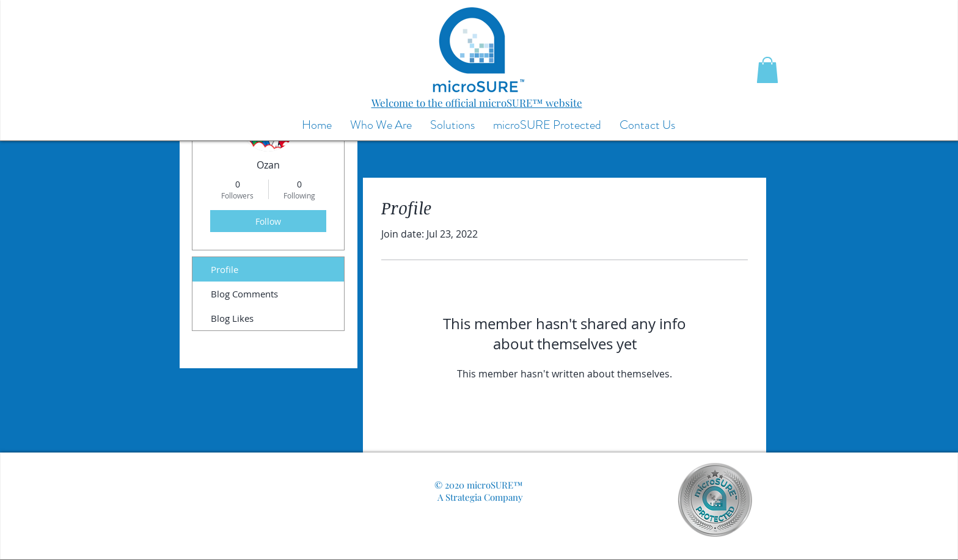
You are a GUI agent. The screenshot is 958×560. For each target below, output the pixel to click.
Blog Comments (244, 294)
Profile (225, 269)
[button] (767, 70)
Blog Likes (232, 318)
